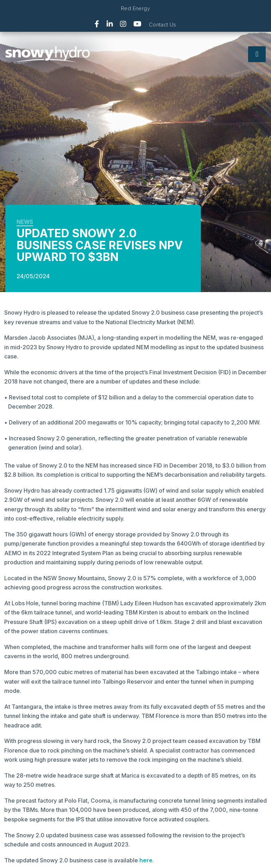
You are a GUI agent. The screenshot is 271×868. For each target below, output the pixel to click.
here (146, 860)
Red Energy (135, 8)
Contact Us (163, 25)
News (25, 222)
